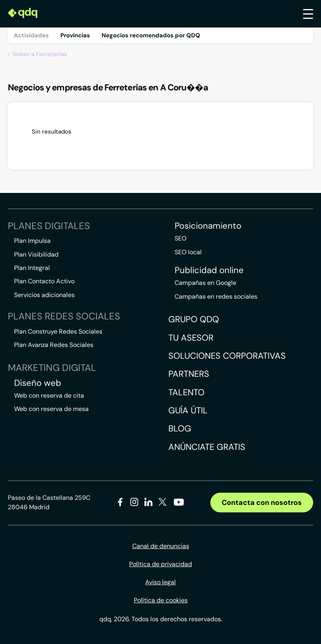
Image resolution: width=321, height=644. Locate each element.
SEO (181, 238)
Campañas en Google (205, 283)
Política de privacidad (160, 564)
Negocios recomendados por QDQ (151, 35)
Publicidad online (209, 270)
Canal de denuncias (161, 546)
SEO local (188, 252)
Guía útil (188, 410)
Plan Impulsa (32, 241)
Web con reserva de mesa (51, 409)
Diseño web (38, 383)
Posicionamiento (208, 226)
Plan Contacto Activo (44, 281)
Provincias (75, 35)
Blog (180, 428)
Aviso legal (160, 582)
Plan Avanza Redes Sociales (54, 345)
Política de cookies (161, 600)
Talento (186, 392)
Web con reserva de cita (49, 395)
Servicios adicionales (44, 295)
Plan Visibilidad (36, 254)
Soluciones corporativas (227, 356)
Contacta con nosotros (262, 503)
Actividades (31, 35)
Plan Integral (32, 268)
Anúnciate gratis (207, 447)
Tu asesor (191, 338)
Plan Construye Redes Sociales (58, 331)
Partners (189, 374)
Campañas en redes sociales (216, 296)
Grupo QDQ (194, 319)
